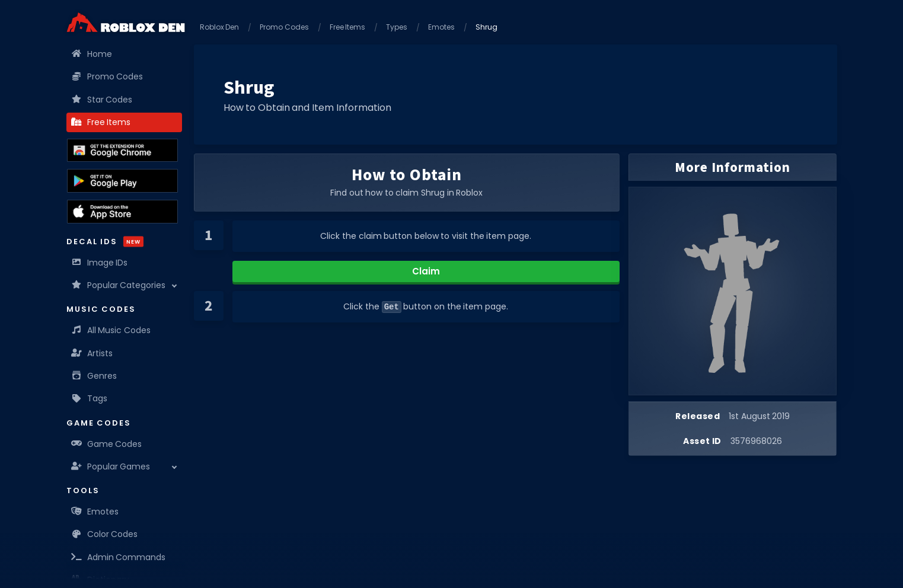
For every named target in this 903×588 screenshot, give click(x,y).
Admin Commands (119, 557)
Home (92, 54)
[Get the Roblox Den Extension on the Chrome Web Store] (122, 151)
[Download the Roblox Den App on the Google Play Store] (122, 181)
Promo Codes (108, 76)
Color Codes (105, 534)
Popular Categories (119, 285)
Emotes (95, 512)
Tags (90, 398)
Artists (92, 353)
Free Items (102, 122)
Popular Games (111, 466)
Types (397, 27)
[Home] (126, 22)
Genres (95, 376)
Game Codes (107, 444)
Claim (426, 271)
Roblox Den (220, 27)
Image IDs (100, 263)
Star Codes (103, 100)
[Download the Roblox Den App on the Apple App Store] (122, 212)
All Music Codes (111, 330)
